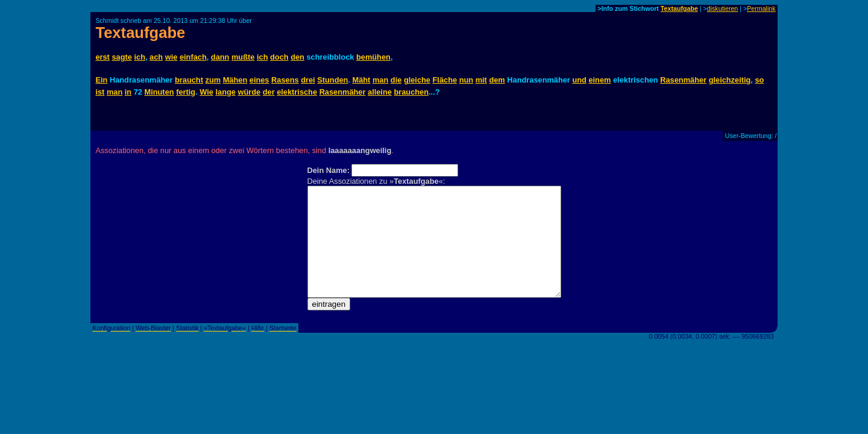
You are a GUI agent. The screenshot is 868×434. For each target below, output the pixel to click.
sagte (121, 57)
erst (102, 57)
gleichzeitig (730, 80)
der (269, 92)
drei (308, 80)
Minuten (159, 92)
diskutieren (723, 8)
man (380, 80)
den (297, 57)
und (579, 80)
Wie (206, 92)
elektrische (297, 92)
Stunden (332, 80)
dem (497, 80)
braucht (189, 80)
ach (156, 57)
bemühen (373, 57)
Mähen (235, 80)
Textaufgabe (679, 8)
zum (213, 80)
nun (466, 80)
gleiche (417, 80)
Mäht (362, 80)
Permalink (761, 8)
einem (599, 80)
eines (259, 80)
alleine (380, 92)
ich (140, 57)
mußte (243, 57)
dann (220, 57)
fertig (186, 92)
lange (225, 92)
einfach (193, 57)
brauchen (411, 92)
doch (279, 57)
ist (100, 92)
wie (171, 57)
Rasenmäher (683, 80)
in (128, 92)
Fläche (445, 80)
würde (249, 92)
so (759, 80)
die (396, 80)
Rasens (285, 80)
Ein (101, 80)
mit (481, 80)
